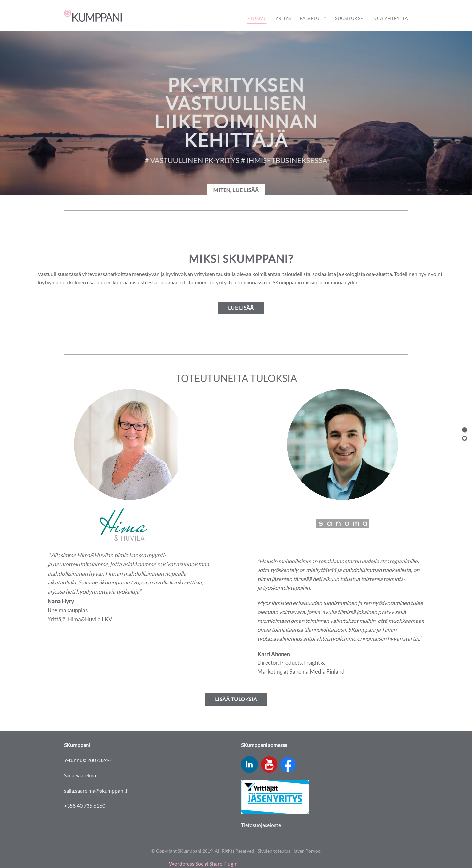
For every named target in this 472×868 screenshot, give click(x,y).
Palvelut (313, 18)
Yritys (283, 18)
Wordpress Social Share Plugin (204, 864)
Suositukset (350, 18)
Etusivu (257, 18)
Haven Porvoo (306, 851)
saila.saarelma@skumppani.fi (96, 790)
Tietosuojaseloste (261, 825)
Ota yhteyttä (391, 18)
